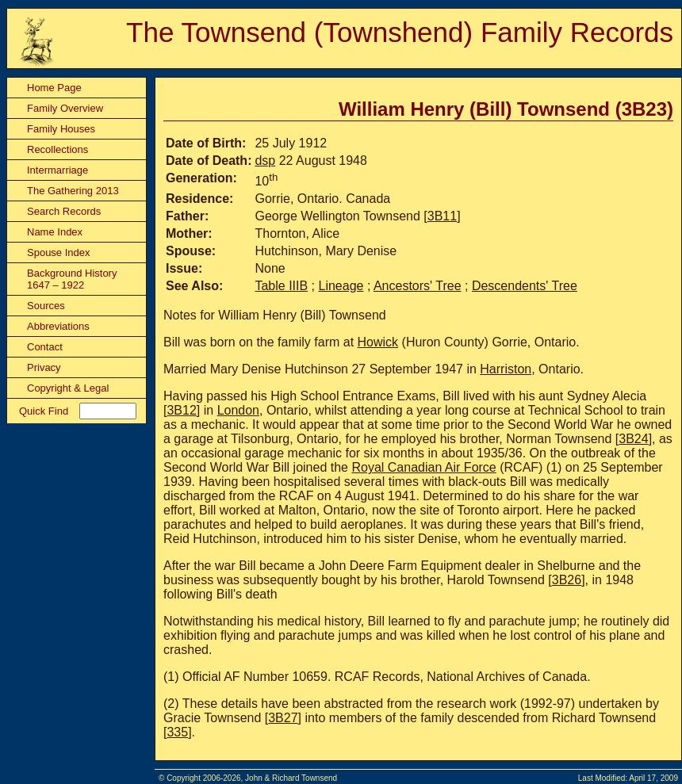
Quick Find (44, 411)
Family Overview (65, 108)
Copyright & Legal (68, 388)
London (238, 410)
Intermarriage (57, 170)
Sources (46, 306)
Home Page (54, 88)
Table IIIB (281, 286)
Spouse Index (59, 252)
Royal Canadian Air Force (423, 467)
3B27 (283, 718)
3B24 (633, 439)
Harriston (506, 369)
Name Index (55, 232)
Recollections (57, 149)
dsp (265, 161)
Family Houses (61, 129)
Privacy (44, 367)
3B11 (442, 216)
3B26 (567, 580)
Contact (45, 347)
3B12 (181, 410)
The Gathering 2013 (73, 191)
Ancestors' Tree (418, 286)
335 (177, 732)
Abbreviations (58, 326)
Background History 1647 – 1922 (72, 279)
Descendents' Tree (525, 286)
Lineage (341, 286)
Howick (378, 342)
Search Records (64, 211)
